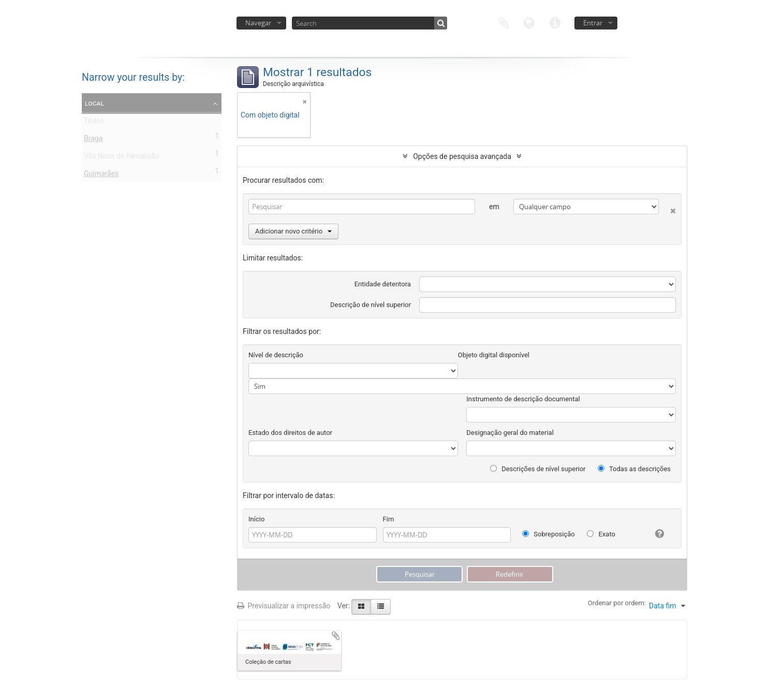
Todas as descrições (634, 469)
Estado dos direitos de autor (290, 433)
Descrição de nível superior (371, 305)
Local (94, 103)
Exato (601, 534)
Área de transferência (504, 22)
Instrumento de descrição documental (523, 399)
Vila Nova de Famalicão (122, 158)
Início (256, 519)
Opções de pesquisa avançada (462, 156)
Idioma (529, 22)
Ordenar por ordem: (617, 603)
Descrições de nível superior (538, 469)
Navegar (258, 23)
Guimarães (101, 176)
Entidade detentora (383, 284)
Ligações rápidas (555, 22)
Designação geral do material (510, 433)
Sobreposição (549, 534)
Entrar (593, 23)
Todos (94, 123)
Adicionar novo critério (293, 231)
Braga (93, 140)
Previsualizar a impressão (284, 606)
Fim (389, 519)
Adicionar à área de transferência (336, 636)
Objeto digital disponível (494, 355)
